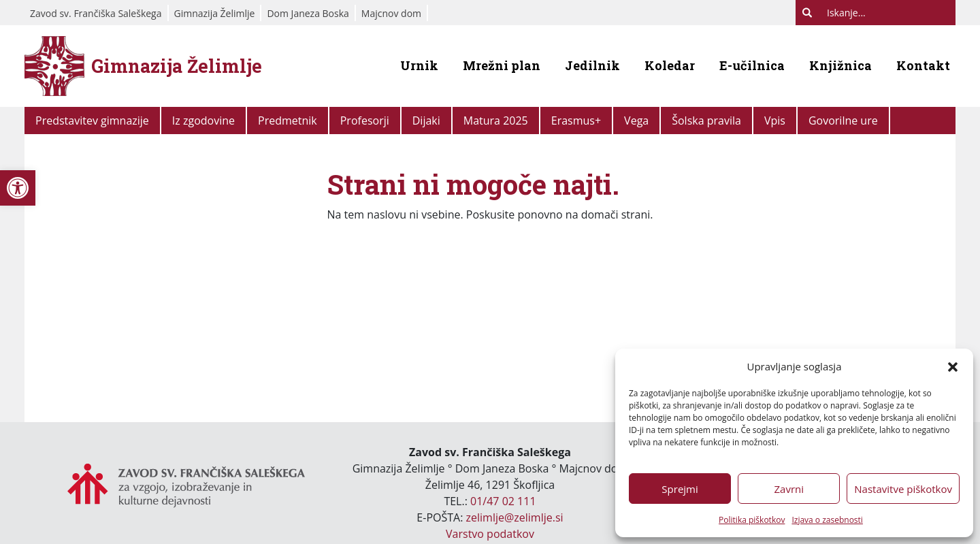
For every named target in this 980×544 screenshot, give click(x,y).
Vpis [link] (775, 121)
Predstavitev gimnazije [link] (92, 121)
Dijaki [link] (426, 121)
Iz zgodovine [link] (203, 121)
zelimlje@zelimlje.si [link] (515, 517)
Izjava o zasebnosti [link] (827, 520)
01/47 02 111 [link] (503, 501)
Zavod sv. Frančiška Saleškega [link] (96, 13)
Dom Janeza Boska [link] (308, 13)
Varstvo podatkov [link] (490, 534)
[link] (18, 188)
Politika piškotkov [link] (752, 520)
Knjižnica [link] (840, 65)
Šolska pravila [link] (706, 121)
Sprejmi (680, 489)
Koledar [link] (670, 65)
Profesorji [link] (365, 121)
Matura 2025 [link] (496, 121)
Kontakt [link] (923, 65)
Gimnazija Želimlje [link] (215, 13)
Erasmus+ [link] (576, 121)
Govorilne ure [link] (843, 121)
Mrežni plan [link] (502, 65)
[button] (953, 366)
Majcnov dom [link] (391, 13)
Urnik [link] (419, 65)
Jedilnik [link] (592, 65)
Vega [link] (636, 121)
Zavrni (789, 489)
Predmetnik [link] (288, 121)
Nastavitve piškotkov (903, 489)
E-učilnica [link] (752, 65)
